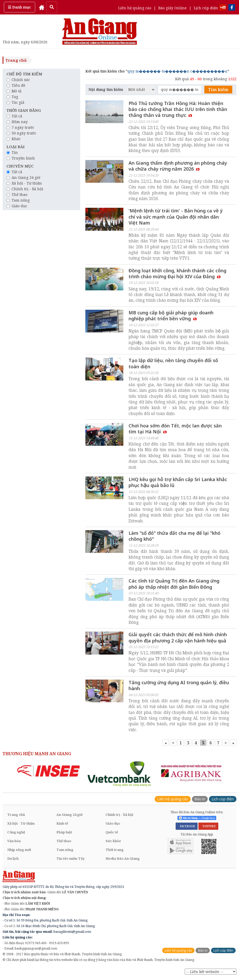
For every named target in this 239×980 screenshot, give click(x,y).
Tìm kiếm (218, 90)
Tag (12, 97)
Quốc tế (112, 832)
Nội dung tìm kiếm (106, 89)
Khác (14, 139)
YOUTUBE (208, 826)
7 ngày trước (20, 127)
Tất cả (14, 116)
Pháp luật (64, 832)
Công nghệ (16, 832)
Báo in (200, 799)
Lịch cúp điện (206, 8)
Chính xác (18, 80)
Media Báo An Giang (123, 859)
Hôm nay (17, 122)
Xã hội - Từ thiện (24, 183)
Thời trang (115, 850)
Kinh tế (62, 824)
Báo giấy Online (173, 8)
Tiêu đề (16, 85)
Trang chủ (16, 60)
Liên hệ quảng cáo (135, 8)
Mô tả (14, 91)
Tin (12, 152)
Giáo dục (17, 206)
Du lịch (13, 859)
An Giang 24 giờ (23, 177)
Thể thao (17, 194)
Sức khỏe (113, 841)
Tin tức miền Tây (70, 859)
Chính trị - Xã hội (25, 189)
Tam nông (18, 200)
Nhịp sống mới (19, 850)
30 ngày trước (21, 133)
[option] (48, 771)
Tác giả (15, 102)
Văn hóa (14, 841)
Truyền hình (21, 158)
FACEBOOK (187, 826)
